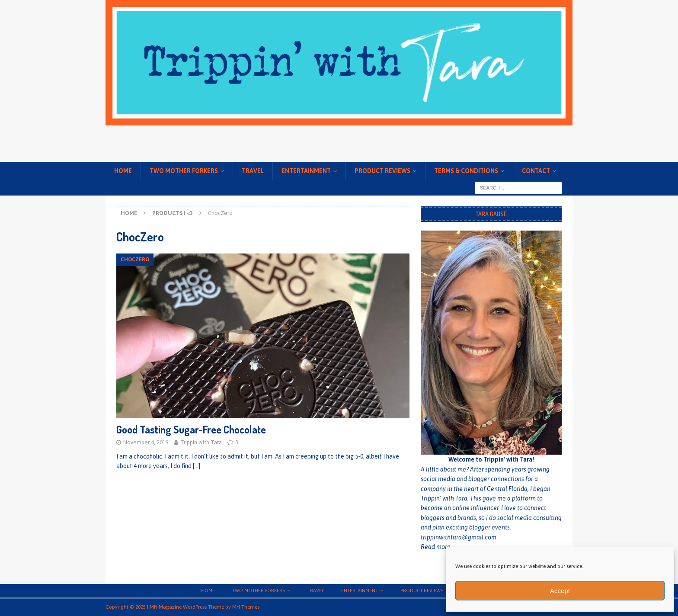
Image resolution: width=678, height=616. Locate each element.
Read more (436, 547)
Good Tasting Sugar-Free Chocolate (191, 429)
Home (123, 171)
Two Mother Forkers (184, 171)
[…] (197, 466)
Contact (536, 171)
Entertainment (306, 171)
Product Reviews (382, 171)
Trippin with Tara (201, 442)
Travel (253, 171)
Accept (560, 591)
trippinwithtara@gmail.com (459, 537)
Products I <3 (173, 213)
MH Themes (246, 607)
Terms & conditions (466, 171)
